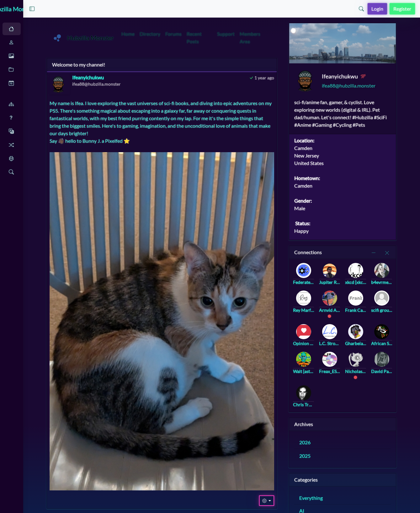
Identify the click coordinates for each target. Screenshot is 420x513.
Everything (336, 496)
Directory (187, 34)
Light (61, 29)
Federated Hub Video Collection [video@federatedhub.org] (327, 280)
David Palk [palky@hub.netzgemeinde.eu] (401, 369)
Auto (18, 29)
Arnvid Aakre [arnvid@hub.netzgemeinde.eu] (352, 308)
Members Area (281, 37)
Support (257, 34)
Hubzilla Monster (41, 9)
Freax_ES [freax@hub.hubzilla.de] (352, 369)
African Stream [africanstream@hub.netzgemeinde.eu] (401, 341)
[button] (87, 9)
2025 (330, 454)
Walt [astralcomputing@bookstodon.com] (327, 369)
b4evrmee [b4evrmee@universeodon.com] (401, 280)
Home (165, 34)
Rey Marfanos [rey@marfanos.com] (327, 308)
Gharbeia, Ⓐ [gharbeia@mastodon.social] (376, 341)
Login (377, 9)
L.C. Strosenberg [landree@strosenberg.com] (352, 341)
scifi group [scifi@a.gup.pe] (401, 308)
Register (402, 9)
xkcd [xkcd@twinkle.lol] (376, 280)
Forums (210, 34)
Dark (39, 29)
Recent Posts (231, 37)
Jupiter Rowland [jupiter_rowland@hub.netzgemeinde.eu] (352, 280)
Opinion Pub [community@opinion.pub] (327, 341)
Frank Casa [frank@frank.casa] (376, 308)
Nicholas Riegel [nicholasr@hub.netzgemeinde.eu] (376, 369)
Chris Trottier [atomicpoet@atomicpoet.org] (327, 402)
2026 (330, 440)
